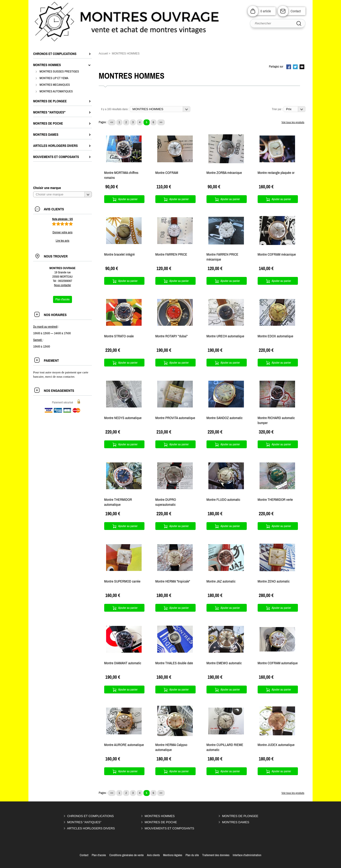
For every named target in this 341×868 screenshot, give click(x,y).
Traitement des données (216, 855)
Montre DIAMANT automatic (123, 663)
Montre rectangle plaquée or (276, 173)
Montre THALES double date (174, 663)
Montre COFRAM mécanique (277, 254)
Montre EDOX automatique (275, 336)
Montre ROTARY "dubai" (171, 336)
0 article (266, 11)
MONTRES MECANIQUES (55, 85)
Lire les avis (62, 241)
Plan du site (192, 855)
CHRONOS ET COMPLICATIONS (91, 816)
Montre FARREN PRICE (171, 254)
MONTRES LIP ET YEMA (54, 78)
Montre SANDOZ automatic (224, 418)
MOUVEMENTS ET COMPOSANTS (169, 828)
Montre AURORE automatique (124, 745)
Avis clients (153, 855)
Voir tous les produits (293, 122)
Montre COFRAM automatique (278, 663)
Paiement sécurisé (62, 402)
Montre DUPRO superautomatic (166, 502)
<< (112, 122)
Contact (296, 11)
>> (161, 122)
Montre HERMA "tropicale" (173, 581)
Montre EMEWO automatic (224, 663)
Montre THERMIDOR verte (275, 500)
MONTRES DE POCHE (161, 822)
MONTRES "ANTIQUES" (84, 822)
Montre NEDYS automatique (123, 418)
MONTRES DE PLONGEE (240, 816)
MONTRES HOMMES (160, 816)
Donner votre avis (63, 232)
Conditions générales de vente (126, 855)
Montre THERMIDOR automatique (118, 502)
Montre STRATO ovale (119, 336)
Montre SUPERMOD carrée (122, 581)
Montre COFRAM (167, 173)
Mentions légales (173, 855)
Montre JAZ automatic (221, 581)
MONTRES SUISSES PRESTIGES (59, 71)
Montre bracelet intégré (119, 254)
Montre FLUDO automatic (223, 500)
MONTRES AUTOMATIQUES (56, 91)
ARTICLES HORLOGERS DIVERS (91, 828)
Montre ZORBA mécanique (224, 173)
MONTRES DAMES (236, 822)
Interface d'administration (247, 855)
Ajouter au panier (128, 199)
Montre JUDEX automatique (276, 745)
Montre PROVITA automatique (175, 418)
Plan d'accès (99, 855)
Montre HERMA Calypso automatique (171, 747)
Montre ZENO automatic (274, 581)
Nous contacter (63, 285)
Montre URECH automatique (225, 336)
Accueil (103, 54)
